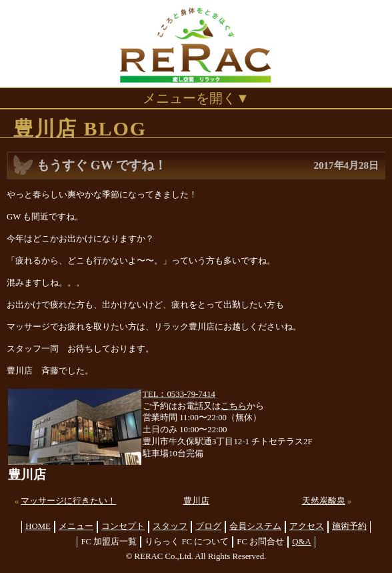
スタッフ (170, 526)
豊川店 (196, 501)
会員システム (255, 526)
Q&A (301, 542)
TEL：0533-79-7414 (179, 394)
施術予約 (349, 526)
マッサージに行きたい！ (68, 501)
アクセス (307, 526)
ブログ (208, 526)
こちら (234, 406)
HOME (38, 526)
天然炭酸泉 (324, 501)
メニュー (76, 526)
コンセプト (123, 526)
